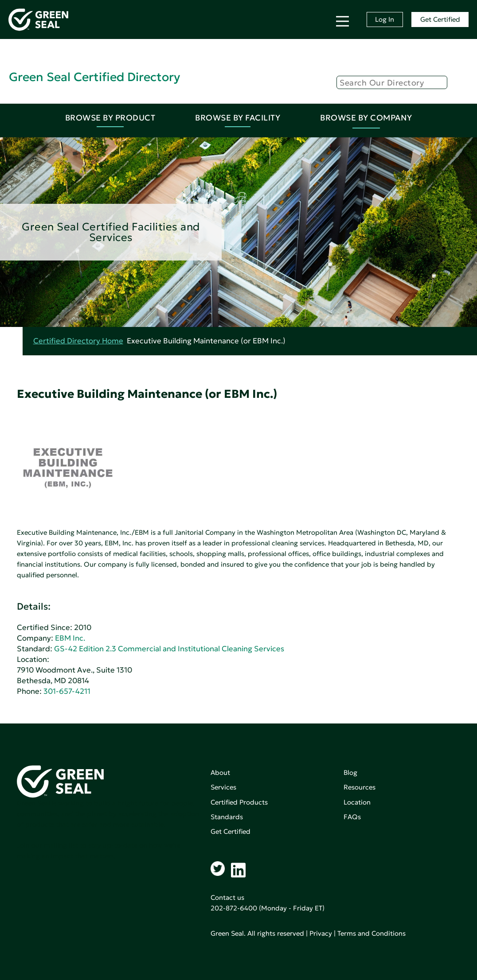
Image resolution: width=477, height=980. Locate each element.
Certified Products (239, 802)
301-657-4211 (67, 691)
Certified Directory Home (78, 341)
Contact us (227, 897)
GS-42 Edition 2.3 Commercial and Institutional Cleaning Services (169, 649)
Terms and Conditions (371, 933)
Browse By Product (110, 118)
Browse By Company (366, 118)
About (220, 772)
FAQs (352, 817)
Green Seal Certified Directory (94, 77)
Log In (385, 19)
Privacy (321, 933)
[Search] (392, 82)
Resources (360, 787)
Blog (350, 772)
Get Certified (440, 19)
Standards (227, 817)
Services (223, 787)
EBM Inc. (70, 638)
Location (357, 802)
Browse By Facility (238, 118)
